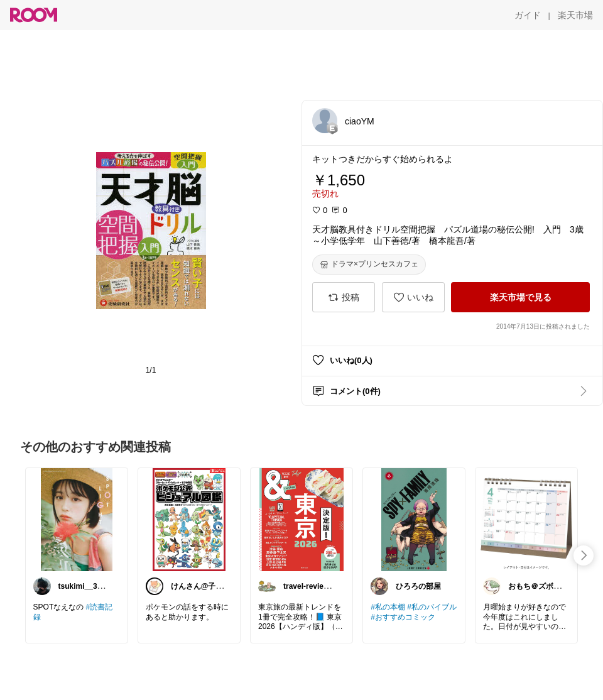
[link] (77, 519)
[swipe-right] (584, 555)
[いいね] (413, 297)
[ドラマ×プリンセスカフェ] (369, 265)
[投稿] (344, 297)
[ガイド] (528, 15)
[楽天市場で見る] (520, 297)
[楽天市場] (575, 15)
